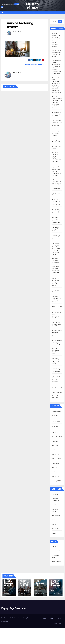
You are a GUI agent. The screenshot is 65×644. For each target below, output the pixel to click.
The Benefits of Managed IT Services (57, 134)
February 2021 (56, 459)
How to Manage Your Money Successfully (57, 342)
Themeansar (4, 622)
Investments (56, 505)
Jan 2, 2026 (9, 588)
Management (56, 515)
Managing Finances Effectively (55, 260)
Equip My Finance (13, 608)
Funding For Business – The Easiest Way (57, 370)
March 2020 (56, 476)
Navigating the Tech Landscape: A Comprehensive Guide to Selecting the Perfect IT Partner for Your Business (57, 85)
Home (45, 619)
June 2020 (55, 463)
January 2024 (56, 422)
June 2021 (55, 441)
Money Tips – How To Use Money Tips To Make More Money (56, 282)
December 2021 (57, 437)
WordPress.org (57, 562)
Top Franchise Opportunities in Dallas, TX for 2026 (25, 580)
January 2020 (56, 481)
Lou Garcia (18, 32)
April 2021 (55, 450)
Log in (54, 547)
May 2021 (55, 446)
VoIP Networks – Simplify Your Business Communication (57, 124)
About (52, 619)
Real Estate (56, 529)
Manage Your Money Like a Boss (56, 229)
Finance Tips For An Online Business (56, 237)
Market (54, 520)
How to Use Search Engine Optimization (57, 211)
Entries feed (56, 551)
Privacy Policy (58, 624)
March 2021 (56, 454)
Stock (54, 533)
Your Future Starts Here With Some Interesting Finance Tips (56, 270)
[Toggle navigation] (34, 13)
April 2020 (55, 472)
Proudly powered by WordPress (10, 618)
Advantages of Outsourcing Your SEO (56, 114)
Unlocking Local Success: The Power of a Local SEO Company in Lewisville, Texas (57, 102)
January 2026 (56, 411)
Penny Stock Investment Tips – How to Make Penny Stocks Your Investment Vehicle (56, 249)
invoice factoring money (20, 25)
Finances (55, 494)
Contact (59, 619)
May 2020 (55, 468)
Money (54, 524)
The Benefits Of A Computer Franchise (57, 324)
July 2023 (55, 432)
